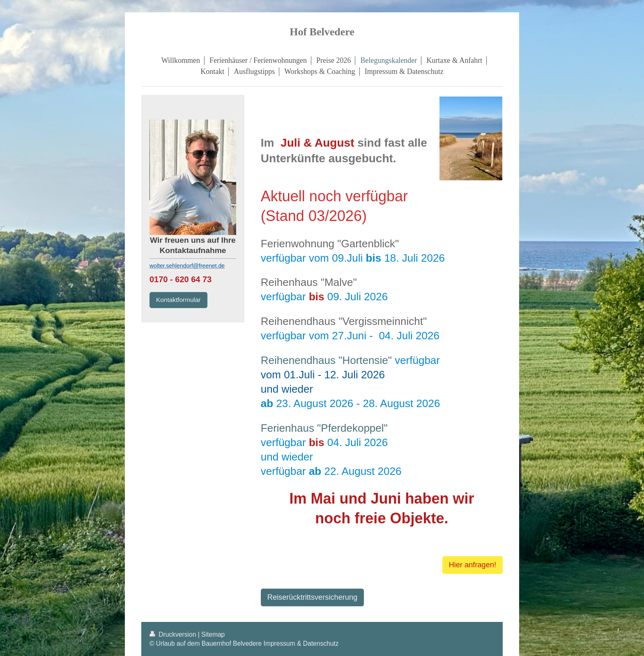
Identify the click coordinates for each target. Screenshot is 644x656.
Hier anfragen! (473, 565)
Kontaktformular (178, 300)
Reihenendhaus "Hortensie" (326, 360)
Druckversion (174, 634)
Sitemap (213, 634)
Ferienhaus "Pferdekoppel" (324, 428)
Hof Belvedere (322, 32)
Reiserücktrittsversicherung (312, 597)
